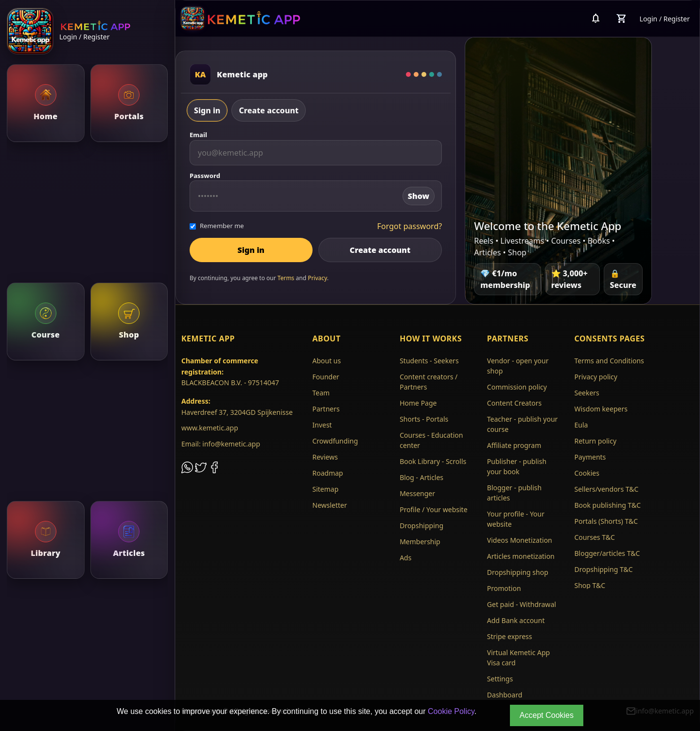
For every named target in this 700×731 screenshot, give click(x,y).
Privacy (317, 278)
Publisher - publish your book (517, 466)
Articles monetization (521, 556)
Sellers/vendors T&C (606, 489)
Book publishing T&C (607, 505)
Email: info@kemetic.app (221, 444)
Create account (269, 110)
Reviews (325, 457)
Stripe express (510, 636)
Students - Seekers (429, 361)
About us (327, 361)
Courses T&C (594, 537)
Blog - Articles (421, 477)
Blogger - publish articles (514, 493)
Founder (326, 377)
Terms (286, 278)
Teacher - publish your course (523, 424)
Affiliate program (514, 445)
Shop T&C (590, 585)
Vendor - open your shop (518, 366)
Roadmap (328, 473)
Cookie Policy (451, 711)
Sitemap (326, 489)
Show (419, 196)
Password (205, 176)
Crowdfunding (335, 441)
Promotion (504, 588)
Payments (590, 457)
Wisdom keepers (601, 409)
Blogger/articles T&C (607, 553)
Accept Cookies (547, 715)
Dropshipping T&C (603, 569)
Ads (405, 558)
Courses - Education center (431, 440)
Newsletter (330, 505)
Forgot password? (410, 226)
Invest (322, 425)
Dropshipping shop (518, 572)
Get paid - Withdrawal (522, 604)
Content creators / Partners (429, 382)
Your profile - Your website (516, 519)
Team (321, 393)
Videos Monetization (520, 540)
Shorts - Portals (424, 419)
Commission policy (517, 387)
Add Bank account (516, 620)
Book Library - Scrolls (433, 461)
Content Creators (514, 403)
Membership (420, 542)
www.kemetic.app (210, 428)
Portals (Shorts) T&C (606, 521)
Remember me (217, 226)
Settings (500, 679)
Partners (326, 409)
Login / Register (84, 37)
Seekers (586, 393)
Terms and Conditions (609, 361)
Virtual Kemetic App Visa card (518, 658)
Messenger (417, 493)
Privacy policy (596, 377)
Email (198, 135)
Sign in (207, 110)
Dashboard (505, 695)
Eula (581, 425)
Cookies (586, 473)
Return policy (595, 441)
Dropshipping (421, 526)
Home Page (418, 403)
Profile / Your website (433, 509)
